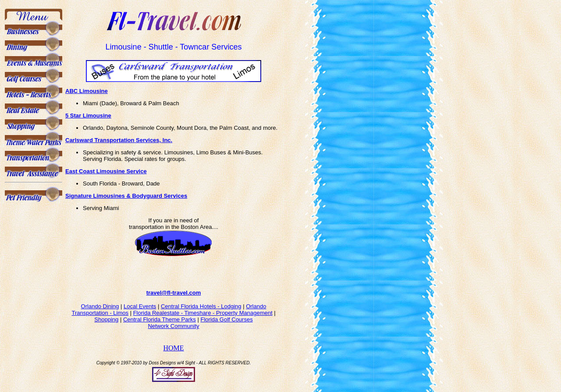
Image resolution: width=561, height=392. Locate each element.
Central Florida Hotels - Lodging (201, 310)
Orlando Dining (100, 310)
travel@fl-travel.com (174, 297)
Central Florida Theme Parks (160, 323)
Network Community (173, 330)
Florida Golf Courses (226, 323)
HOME (173, 352)
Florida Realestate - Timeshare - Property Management (203, 317)
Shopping (106, 323)
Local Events (140, 310)
